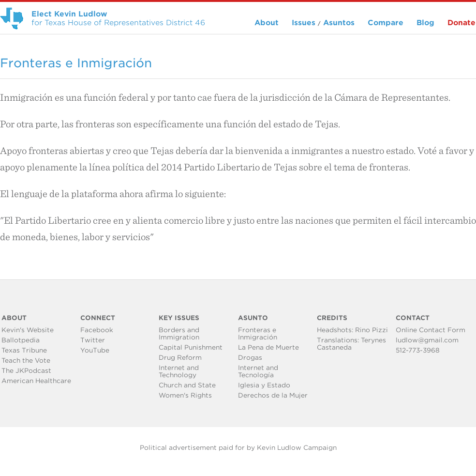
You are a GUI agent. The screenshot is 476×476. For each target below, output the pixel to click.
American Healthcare (36, 381)
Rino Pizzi (372, 330)
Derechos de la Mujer (273, 395)
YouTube (95, 350)
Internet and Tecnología (258, 371)
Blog (425, 23)
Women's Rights (185, 395)
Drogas (250, 358)
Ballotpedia (21, 340)
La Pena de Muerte (268, 347)
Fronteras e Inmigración (258, 334)
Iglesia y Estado (264, 385)
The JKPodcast (26, 371)
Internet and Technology (179, 371)
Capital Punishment (191, 347)
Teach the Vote (26, 361)
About (267, 23)
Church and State (187, 385)
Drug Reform (180, 358)
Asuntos (339, 23)
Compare (386, 23)
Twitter (93, 340)
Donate (461, 23)
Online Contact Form (431, 330)
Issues (304, 23)
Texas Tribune (24, 350)
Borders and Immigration (179, 334)
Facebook (97, 330)
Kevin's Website (28, 330)
